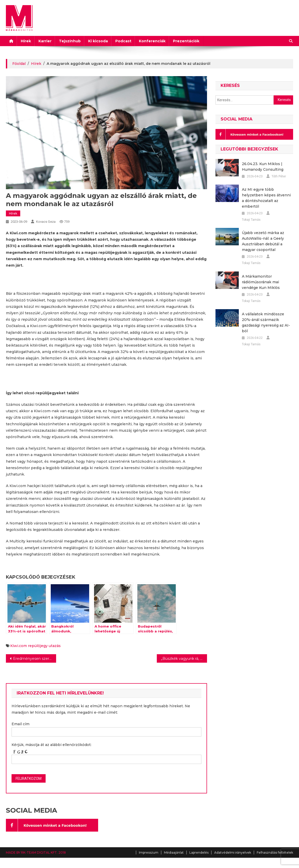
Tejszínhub (70, 41)
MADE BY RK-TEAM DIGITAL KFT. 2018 (36, 852)
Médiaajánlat (174, 852)
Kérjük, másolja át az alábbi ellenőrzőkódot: (51, 745)
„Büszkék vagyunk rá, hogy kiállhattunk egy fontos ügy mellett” (184, 659)
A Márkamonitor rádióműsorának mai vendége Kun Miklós (261, 282)
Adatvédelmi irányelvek (233, 852)
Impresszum (149, 852)
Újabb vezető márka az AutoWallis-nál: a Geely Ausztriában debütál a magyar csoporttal (263, 241)
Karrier (45, 41)
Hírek (26, 41)
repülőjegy (38, 646)
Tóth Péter (279, 176)
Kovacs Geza (46, 222)
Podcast (123, 41)
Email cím (20, 724)
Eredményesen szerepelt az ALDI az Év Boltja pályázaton (35, 659)
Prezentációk (186, 41)
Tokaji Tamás (251, 220)
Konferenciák (152, 41)
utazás (55, 646)
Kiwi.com (19, 646)
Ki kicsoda (98, 41)
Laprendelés (199, 852)
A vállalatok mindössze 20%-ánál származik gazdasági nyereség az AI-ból (266, 322)
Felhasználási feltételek (275, 852)
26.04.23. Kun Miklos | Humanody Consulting (263, 167)
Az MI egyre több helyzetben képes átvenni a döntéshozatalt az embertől (266, 198)
